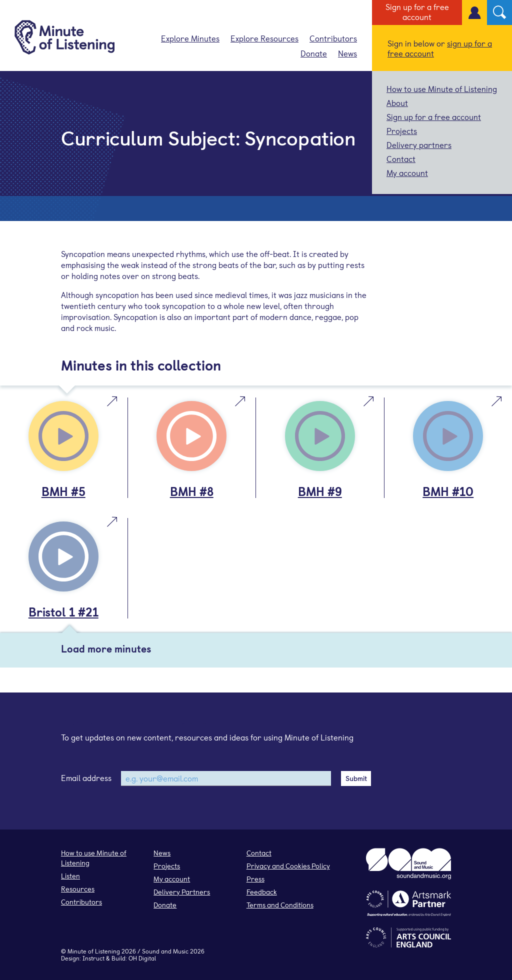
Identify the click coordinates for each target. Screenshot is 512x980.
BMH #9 (320, 491)
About (397, 102)
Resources (78, 889)
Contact (401, 158)
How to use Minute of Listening (442, 88)
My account (407, 172)
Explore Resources (264, 38)
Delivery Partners (182, 892)
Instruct (93, 958)
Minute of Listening (94, 951)
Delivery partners (419, 144)
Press (255, 879)
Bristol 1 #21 (63, 611)
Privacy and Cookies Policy (288, 866)
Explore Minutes (190, 38)
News (347, 53)
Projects (402, 130)
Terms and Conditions (280, 905)
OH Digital (142, 958)
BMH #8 (192, 491)
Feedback (262, 892)
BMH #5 (63, 491)
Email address (86, 777)
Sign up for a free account (417, 11)
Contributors (333, 38)
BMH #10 (448, 491)
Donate (314, 53)
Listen (70, 876)
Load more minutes (106, 648)
